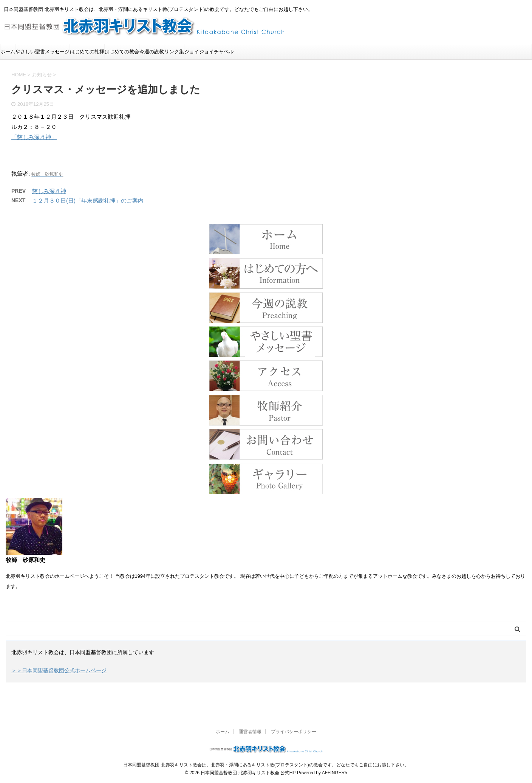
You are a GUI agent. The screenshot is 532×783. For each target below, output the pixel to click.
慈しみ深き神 (49, 191)
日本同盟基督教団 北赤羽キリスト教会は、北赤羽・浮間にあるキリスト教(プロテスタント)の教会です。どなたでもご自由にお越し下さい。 (266, 765)
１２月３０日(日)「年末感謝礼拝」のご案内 (88, 200)
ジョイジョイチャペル (209, 52)
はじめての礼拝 (87, 52)
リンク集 (174, 52)
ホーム (8, 52)
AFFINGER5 (335, 773)
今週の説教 (152, 52)
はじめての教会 (122, 52)
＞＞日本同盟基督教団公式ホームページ (59, 670)
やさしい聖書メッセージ (43, 52)
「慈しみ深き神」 (34, 137)
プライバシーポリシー (294, 732)
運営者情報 (250, 732)
